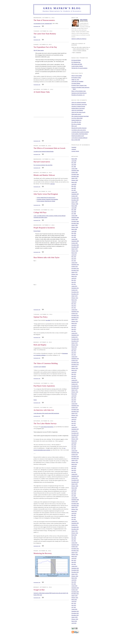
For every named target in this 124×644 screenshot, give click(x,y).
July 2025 (74, 607)
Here (35, 37)
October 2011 (75, 290)
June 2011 (74, 282)
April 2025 (74, 601)
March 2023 (74, 556)
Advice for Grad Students (77, 110)
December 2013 (75, 341)
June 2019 (74, 470)
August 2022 (74, 543)
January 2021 (74, 507)
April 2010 (74, 255)
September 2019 (75, 476)
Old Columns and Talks (77, 64)
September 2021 (75, 523)
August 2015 (74, 380)
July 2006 (74, 167)
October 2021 (75, 525)
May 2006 (74, 163)
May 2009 (74, 233)
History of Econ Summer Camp (79, 91)
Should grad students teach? (78, 136)
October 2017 (75, 431)
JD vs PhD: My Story (76, 122)
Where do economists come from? (79, 104)
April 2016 (74, 396)
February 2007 (75, 180)
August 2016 (74, 404)
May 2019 (74, 468)
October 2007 (75, 196)
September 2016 (75, 406)
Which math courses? (76, 114)
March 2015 (74, 370)
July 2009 (74, 237)
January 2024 (74, 574)
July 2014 (74, 355)
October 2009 (75, 243)
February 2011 (75, 274)
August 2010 (74, 263)
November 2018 (75, 457)
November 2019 (75, 480)
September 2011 (75, 288)
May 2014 (74, 351)
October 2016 (75, 408)
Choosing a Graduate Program (78, 106)
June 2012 (74, 306)
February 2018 (75, 439)
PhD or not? (74, 126)
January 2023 (74, 553)
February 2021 (75, 509)
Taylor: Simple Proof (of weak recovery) (46, 197)
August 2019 (74, 474)
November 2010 (75, 268)
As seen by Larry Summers (40, 367)
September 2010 (75, 264)
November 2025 (75, 613)
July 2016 (74, 402)
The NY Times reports (39, 50)
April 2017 (74, 419)
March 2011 (74, 276)
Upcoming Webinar (76, 83)
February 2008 (75, 204)
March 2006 (74, 159)
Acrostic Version (75, 151)
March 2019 (74, 464)
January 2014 (74, 343)
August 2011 (74, 286)
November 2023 (75, 570)
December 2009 (75, 247)
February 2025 (75, 598)
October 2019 (75, 478)
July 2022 (74, 541)
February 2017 (75, 415)
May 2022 (74, 537)
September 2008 (75, 217)
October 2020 (75, 502)
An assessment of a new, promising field (43, 23)
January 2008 (74, 202)
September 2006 (75, 170)
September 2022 (75, 545)
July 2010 (74, 261)
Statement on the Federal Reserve (79, 93)
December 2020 (75, 505)
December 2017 (75, 435)
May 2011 (74, 280)
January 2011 (74, 272)
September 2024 (75, 588)
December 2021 (75, 529)
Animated (74, 149)
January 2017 (74, 413)
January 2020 (74, 484)
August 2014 (74, 357)
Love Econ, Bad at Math (77, 118)
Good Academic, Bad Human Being (80, 134)
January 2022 (74, 531)
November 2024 (75, 592)
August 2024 (74, 586)
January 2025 (74, 596)
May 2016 (74, 398)
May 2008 (74, 210)
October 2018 (75, 455)
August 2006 (74, 169)
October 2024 (75, 590)
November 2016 (75, 409)
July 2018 (74, 449)
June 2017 (74, 423)
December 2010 (75, 270)
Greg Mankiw (84, 20)
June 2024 (74, 582)
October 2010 (75, 266)
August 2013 (74, 333)
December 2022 (75, 551)
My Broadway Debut (76, 78)
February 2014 (75, 345)
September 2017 (75, 429)
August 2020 (74, 498)
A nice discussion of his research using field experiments (46, 413)
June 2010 (74, 259)
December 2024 (75, 594)
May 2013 (74, 327)
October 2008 (75, 219)
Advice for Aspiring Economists (79, 102)
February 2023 (75, 554)
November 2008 (75, 221)
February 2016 (75, 392)
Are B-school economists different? (79, 138)
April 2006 (74, 161)
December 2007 (75, 200)
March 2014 (74, 347)
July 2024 (74, 584)
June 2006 (74, 165)
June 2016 (74, 400)
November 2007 (75, 198)
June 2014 (74, 353)
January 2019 (74, 460)
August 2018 (74, 451)
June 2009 (74, 235)
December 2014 (75, 364)
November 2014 (75, 362)
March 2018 (74, 441)
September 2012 (75, 311)
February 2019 (75, 462)
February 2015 (75, 368)
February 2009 (75, 227)
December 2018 (75, 458)
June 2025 (74, 605)
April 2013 (74, 325)
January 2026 (74, 617)
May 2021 (74, 515)
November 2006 (75, 174)
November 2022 (75, 549)
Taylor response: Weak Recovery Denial (46, 201)
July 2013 (74, 331)
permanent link (37, 26)
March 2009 (74, 229)
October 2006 (75, 172)
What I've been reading (77, 76)
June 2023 (74, 562)
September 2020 (75, 500)
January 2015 (74, 366)
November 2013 (75, 339)
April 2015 (74, 372)
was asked (48, 320)
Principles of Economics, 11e (78, 95)
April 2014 (74, 349)
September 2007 (75, 194)
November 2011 (75, 292)
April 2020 (74, 490)
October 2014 (75, 360)
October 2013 (75, 337)
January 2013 (74, 319)
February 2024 (75, 576)
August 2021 (74, 521)
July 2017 (74, 425)
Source (35, 400)
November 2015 (75, 386)
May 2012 (74, 304)
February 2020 (75, 486)
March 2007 (74, 182)
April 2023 (74, 558)
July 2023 (74, 564)
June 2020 (74, 494)
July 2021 (74, 519)
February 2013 (75, 321)
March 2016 (74, 394)
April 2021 (74, 513)
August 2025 (74, 609)
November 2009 (75, 245)
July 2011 (74, 284)
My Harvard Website (76, 60)
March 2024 (74, 578)
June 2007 (74, 188)
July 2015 (74, 378)
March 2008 (74, 206)
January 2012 (74, 296)
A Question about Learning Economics (80, 132)
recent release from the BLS (47, 427)
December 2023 (75, 572)
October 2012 (75, 313)
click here (52, 184)
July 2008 (74, 214)
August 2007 (74, 192)
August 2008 (74, 216)
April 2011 (74, 278)
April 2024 (74, 580)
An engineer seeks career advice (79, 130)
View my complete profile (79, 39)
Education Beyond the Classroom (79, 128)
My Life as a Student (76, 124)
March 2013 (74, 323)
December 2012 (75, 317)
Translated (74, 147)
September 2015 (75, 382)
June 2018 (74, 447)
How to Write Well (76, 140)
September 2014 (75, 359)
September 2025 (75, 611)
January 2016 (74, 390)
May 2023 (74, 560)
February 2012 (75, 298)
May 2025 (74, 603)
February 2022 (75, 533)
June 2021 (74, 517)
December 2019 (75, 482)
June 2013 (74, 329)
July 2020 (74, 496)
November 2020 (75, 504)
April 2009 (74, 231)
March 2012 (74, 300)
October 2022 (75, 547)
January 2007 (74, 178)
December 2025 (75, 615)
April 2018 (74, 443)
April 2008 (74, 208)
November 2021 (75, 527)
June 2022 (74, 539)
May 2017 (74, 421)
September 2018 (75, 453)
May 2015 (74, 374)
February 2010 (75, 251)
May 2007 (74, 186)
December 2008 (75, 223)
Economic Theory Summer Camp (79, 85)
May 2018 (74, 445)
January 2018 (74, 437)
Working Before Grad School (78, 108)
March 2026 (74, 621)
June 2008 (74, 212)
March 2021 (74, 511)
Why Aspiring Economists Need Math (80, 116)
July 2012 (74, 308)
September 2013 (75, 335)
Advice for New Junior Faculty (78, 112)
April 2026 (74, 623)
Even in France (37, 231)
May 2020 (74, 492)
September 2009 (75, 241)
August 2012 (74, 310)
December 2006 (75, 176)
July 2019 (74, 472)
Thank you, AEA (75, 80)
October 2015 (75, 384)
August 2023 (74, 566)
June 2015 (74, 376)
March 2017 (74, 417)
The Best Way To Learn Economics (79, 68)
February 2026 (75, 619)
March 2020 (74, 488)
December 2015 (75, 388)
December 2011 (75, 294)
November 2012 (75, 315)
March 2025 (74, 600)
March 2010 (74, 253)
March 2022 (74, 535)
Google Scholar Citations (77, 66)
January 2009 (74, 225)
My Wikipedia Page (76, 62)
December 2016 (75, 411)
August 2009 (74, 239)
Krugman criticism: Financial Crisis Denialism (47, 199)
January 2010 (74, 249)
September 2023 (75, 568)
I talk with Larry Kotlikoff (77, 81)
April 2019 (74, 466)
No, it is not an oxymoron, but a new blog (43, 165)
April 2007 (74, 184)
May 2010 (74, 257)
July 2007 (74, 190)
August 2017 (74, 427)
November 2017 (75, 433)
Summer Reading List (76, 120)
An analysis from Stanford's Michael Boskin (44, 151)
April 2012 (74, 302)
